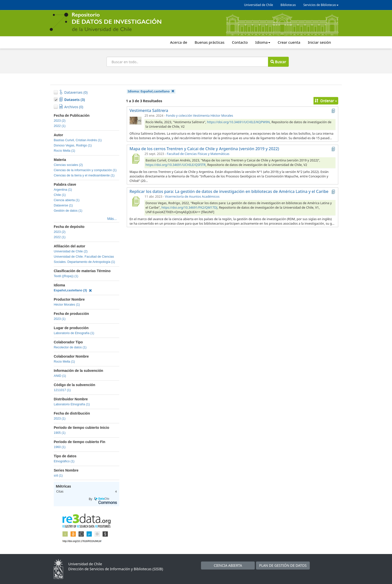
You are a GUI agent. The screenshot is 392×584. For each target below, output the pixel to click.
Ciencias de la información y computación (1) (85, 170)
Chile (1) (60, 195)
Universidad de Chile (258, 5)
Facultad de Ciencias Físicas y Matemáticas (198, 154)
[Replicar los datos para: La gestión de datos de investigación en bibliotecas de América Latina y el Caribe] (135, 201)
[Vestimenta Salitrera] (135, 120)
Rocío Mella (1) (64, 151)
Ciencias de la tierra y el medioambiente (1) (84, 175)
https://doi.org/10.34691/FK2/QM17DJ (189, 208)
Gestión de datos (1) (68, 211)
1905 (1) (60, 433)
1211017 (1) (62, 390)
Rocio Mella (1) (64, 362)
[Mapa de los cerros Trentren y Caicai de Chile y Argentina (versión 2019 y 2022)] (135, 159)
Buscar (278, 62)
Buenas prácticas (210, 42)
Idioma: (151, 91)
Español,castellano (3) (73, 290)
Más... (112, 219)
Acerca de (178, 42)
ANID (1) (60, 376)
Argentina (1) (63, 190)
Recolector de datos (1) (70, 347)
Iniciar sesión (319, 42)
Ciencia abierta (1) (67, 200)
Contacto (240, 42)
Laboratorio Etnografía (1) (72, 404)
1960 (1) (60, 447)
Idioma (263, 42)
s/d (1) (58, 476)
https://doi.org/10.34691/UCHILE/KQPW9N (238, 122)
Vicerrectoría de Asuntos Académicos (192, 197)
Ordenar (326, 101)
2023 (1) (60, 319)
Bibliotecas (288, 5)
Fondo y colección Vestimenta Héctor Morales (200, 116)
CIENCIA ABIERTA (228, 565)
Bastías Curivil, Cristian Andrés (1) (78, 140)
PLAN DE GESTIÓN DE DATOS (283, 565)
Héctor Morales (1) (67, 305)
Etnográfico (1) (64, 461)
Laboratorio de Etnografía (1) (74, 333)
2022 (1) (60, 126)
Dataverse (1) (63, 205)
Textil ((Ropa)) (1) (66, 276)
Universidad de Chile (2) (71, 251)
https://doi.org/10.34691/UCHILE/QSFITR (175, 165)
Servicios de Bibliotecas (321, 5)
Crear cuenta (289, 42)
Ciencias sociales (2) (68, 165)
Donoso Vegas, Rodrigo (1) (73, 145)
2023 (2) (60, 121)
